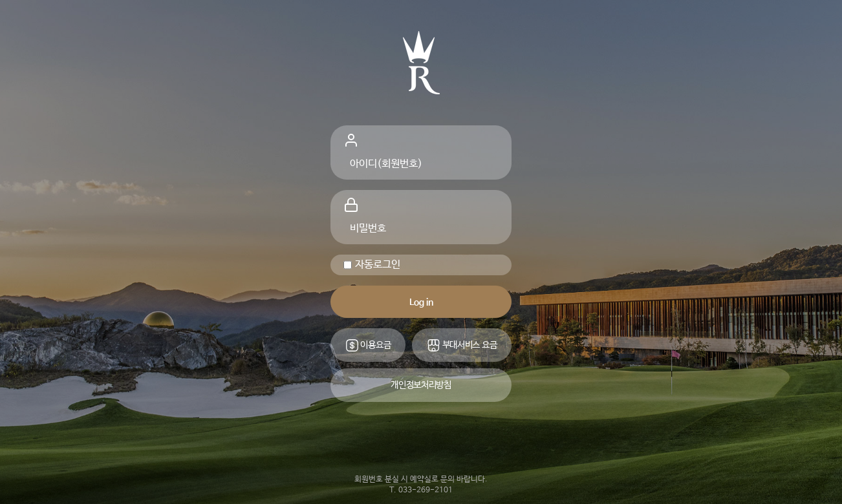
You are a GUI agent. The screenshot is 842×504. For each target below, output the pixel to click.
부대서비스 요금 (462, 345)
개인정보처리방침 (421, 385)
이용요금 (368, 345)
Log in (421, 302)
